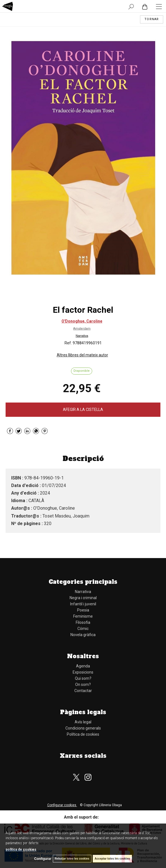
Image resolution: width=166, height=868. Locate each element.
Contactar (83, 691)
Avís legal (83, 722)
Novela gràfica (83, 635)
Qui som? (83, 678)
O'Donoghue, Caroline (82, 321)
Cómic (83, 629)
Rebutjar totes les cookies (72, 859)
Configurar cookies (62, 805)
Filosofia (83, 622)
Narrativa (82, 336)
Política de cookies (83, 734)
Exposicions (83, 672)
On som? (83, 684)
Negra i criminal (83, 598)
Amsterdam (82, 329)
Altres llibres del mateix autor (82, 355)
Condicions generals (83, 728)
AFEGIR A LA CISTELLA (83, 410)
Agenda (83, 666)
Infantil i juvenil (83, 604)
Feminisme (83, 616)
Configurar (43, 859)
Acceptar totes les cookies (112, 859)
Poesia (83, 610)
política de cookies (21, 850)
